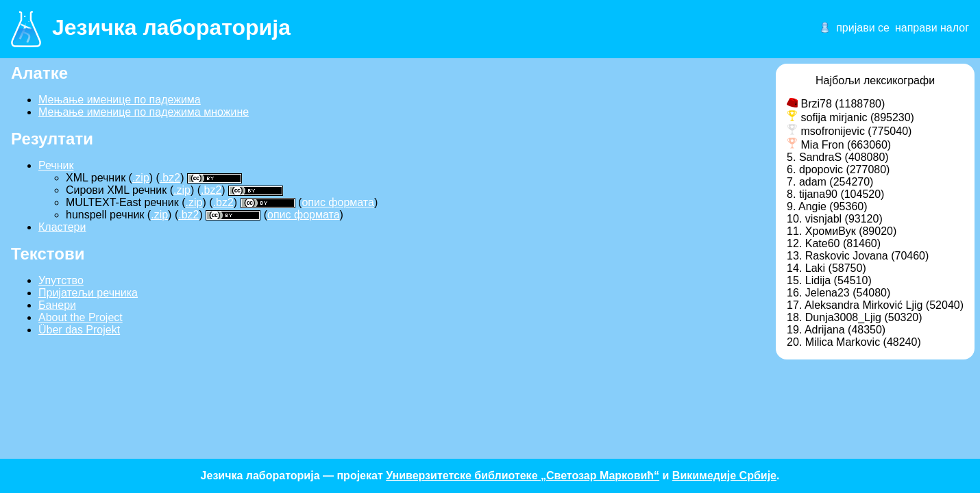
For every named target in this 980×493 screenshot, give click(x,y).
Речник (56, 165)
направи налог (932, 28)
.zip (141, 178)
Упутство (61, 280)
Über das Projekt (79, 330)
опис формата (338, 202)
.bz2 (170, 178)
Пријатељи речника (88, 293)
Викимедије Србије (724, 476)
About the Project (81, 317)
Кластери (62, 227)
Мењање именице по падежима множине (144, 112)
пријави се (863, 28)
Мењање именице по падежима (120, 100)
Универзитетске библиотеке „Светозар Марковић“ (523, 476)
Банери (57, 305)
